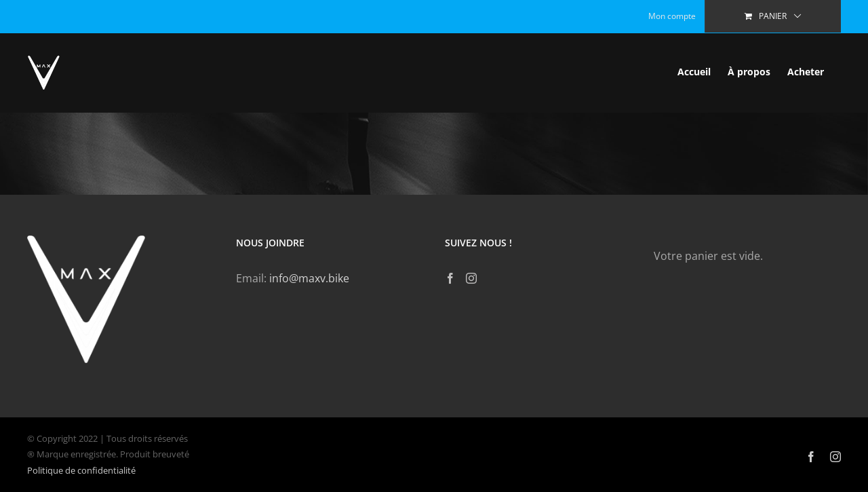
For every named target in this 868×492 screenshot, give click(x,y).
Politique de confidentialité (81, 470)
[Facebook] (450, 278)
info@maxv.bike (309, 278)
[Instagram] (471, 278)
